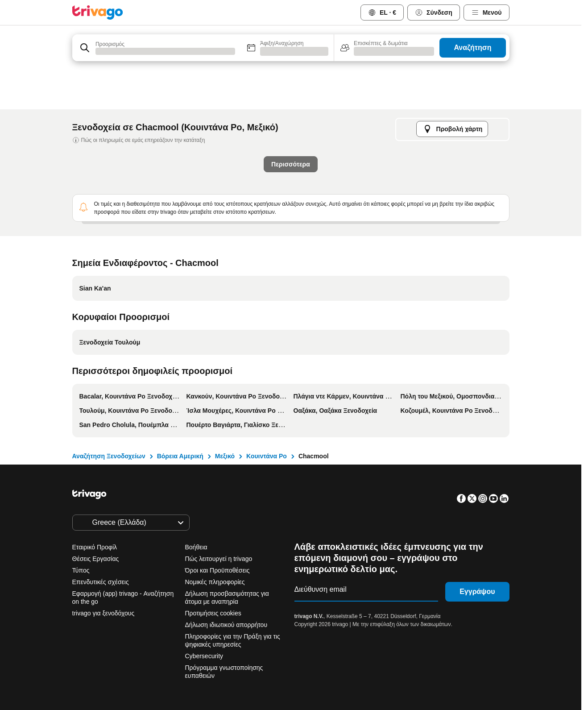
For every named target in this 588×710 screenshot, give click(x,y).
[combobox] (156, 48)
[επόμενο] (439, 83)
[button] (156, 48)
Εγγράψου (477, 592)
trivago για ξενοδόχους (104, 613)
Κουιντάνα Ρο (267, 456)
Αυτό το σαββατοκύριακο (298, 242)
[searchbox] (165, 51)
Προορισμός (110, 43)
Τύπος (81, 570)
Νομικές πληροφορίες (215, 582)
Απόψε (153, 242)
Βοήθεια (196, 547)
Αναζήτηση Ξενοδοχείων (109, 456)
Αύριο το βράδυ (213, 242)
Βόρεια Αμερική (180, 456)
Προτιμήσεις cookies (214, 613)
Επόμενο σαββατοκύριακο (395, 242)
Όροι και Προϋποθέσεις (217, 570)
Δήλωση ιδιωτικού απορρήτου (226, 625)
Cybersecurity (204, 656)
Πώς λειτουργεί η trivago (219, 559)
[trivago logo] (98, 12)
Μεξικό (225, 456)
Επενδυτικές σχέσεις (101, 582)
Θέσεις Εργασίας (96, 559)
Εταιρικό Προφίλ (95, 547)
